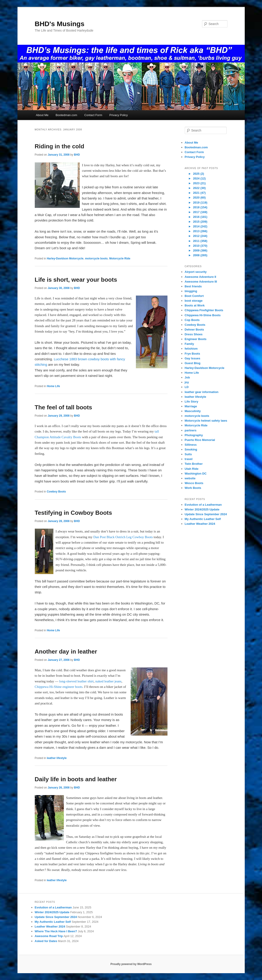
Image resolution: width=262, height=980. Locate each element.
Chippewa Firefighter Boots (204, 310)
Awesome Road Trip (49, 936)
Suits (188, 454)
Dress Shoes (194, 334)
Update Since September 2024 (206, 514)
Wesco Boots (194, 483)
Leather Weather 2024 (200, 524)
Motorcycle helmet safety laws (206, 421)
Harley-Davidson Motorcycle (65, 259)
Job (187, 377)
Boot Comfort (194, 296)
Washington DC (196, 474)
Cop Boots (192, 320)
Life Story (192, 402)
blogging (191, 291)
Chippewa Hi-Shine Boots (203, 315)
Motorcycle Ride (120, 259)
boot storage (194, 301)
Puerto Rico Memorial (200, 440)
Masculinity (193, 411)
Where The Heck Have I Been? (56, 931)
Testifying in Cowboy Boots (73, 513)
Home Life (53, 386)
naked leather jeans (109, 681)
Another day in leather (66, 652)
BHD (77, 155)
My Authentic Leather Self (203, 519)
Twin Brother (194, 464)
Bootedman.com (66, 115)
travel (189, 459)
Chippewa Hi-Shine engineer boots (59, 687)
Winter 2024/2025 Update (202, 509)
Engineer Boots (196, 339)
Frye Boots (192, 354)
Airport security (196, 272)
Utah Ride (192, 469)
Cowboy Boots (56, 492)
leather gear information (202, 392)
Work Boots (193, 488)
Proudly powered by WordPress (131, 964)
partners (191, 430)
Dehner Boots (194, 330)
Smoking (191, 449)
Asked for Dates (46, 941)
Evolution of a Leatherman (203, 505)
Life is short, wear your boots (76, 280)
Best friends (193, 286)
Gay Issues (193, 358)
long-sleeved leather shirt (76, 681)
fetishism (191, 349)
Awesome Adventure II (201, 277)
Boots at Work (195, 305)
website (190, 478)
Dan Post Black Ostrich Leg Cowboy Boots (123, 537)
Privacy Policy (119, 115)
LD (187, 387)
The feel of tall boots (64, 407)
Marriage (191, 406)
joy (187, 382)
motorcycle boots (96, 259)
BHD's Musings (60, 24)
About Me (42, 115)
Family (189, 344)
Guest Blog (193, 363)
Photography (194, 435)
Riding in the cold (60, 146)
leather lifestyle (57, 758)
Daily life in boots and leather (76, 779)
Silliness (191, 445)
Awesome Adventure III (201, 282)
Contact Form (93, 115)
